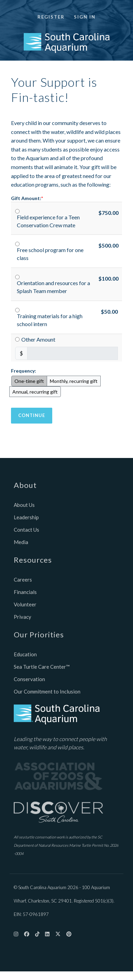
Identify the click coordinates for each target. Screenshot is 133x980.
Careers (23, 580)
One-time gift (29, 381)
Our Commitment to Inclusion (47, 691)
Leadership (26, 517)
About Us (24, 505)
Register (51, 17)
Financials (25, 592)
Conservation (29, 679)
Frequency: (24, 371)
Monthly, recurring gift (74, 381)
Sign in (85, 17)
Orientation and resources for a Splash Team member (53, 287)
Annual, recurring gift (35, 392)
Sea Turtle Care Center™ (42, 667)
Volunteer (25, 604)
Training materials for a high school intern (50, 320)
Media (21, 542)
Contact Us (26, 530)
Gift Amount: (26, 198)
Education (25, 654)
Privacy (23, 617)
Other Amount (38, 339)
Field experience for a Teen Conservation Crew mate (48, 221)
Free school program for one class (50, 254)
